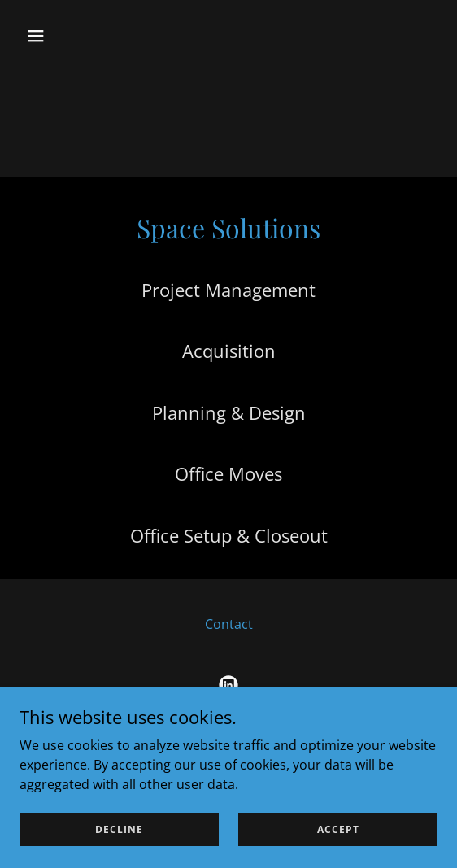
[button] (67, 36)
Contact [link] (229, 624)
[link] (228, 685)
